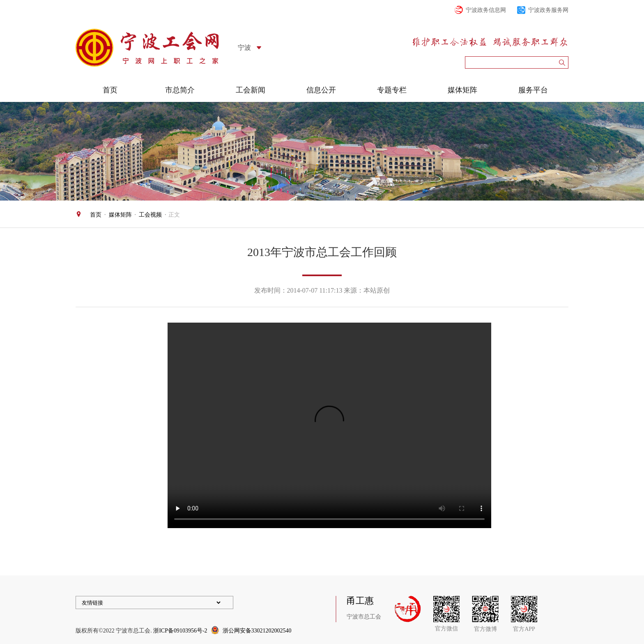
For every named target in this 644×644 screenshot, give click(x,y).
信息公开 (321, 90)
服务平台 (533, 90)
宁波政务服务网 (548, 10)
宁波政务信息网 (486, 10)
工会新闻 (251, 90)
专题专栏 (392, 90)
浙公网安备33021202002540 (257, 631)
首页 (110, 90)
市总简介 (180, 90)
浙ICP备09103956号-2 (180, 631)
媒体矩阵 (462, 90)
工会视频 (150, 215)
